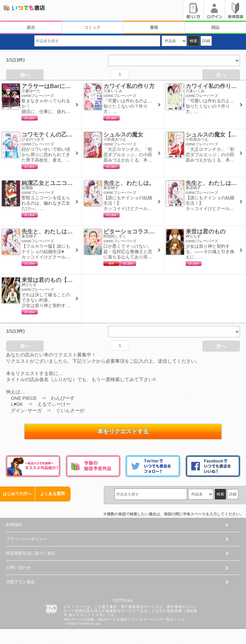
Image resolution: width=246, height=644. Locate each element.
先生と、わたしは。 (129, 183)
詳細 (206, 41)
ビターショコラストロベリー (140, 232)
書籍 (154, 27)
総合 (31, 27)
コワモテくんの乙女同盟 (53, 135)
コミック (92, 27)
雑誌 (215, 27)
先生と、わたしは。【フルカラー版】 (70, 232)
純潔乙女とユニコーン (50, 183)
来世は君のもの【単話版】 (56, 280)
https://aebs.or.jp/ (84, 623)
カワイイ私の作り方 (129, 86)
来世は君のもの (206, 232)
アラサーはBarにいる (49, 86)
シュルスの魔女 (123, 135)
